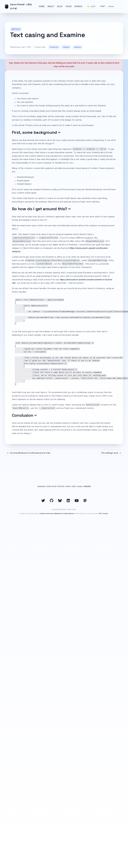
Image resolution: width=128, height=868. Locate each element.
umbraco (78, 47)
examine (66, 47)
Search (78, 6)
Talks (69, 6)
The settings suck (110, 453)
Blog (60, 6)
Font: (103, 6)
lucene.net (54, 47)
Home (42, 6)
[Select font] (115, 6)
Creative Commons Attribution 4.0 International (57, 514)
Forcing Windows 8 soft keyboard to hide (30, 453)
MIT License (104, 514)
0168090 (87, 486)
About (51, 6)
